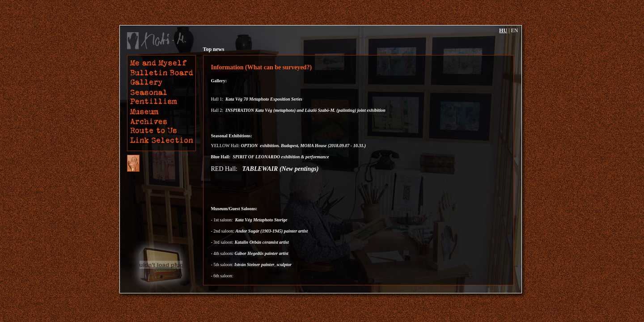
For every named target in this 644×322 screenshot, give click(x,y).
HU (503, 30)
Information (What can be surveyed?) (262, 67)
